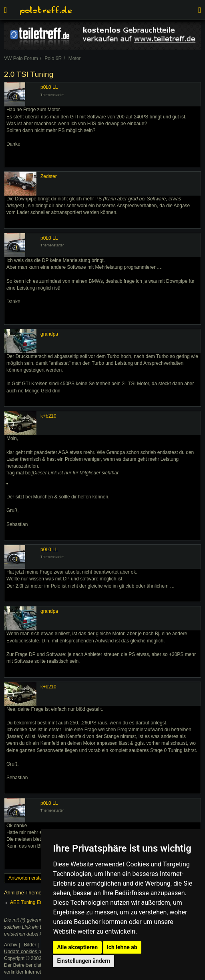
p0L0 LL (49, 87)
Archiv (11, 945)
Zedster (49, 176)
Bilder (30, 945)
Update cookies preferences (34, 952)
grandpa (49, 334)
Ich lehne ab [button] (122, 947)
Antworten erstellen (29, 878)
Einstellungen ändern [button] (83, 961)
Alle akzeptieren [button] (77, 947)
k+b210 (48, 416)
